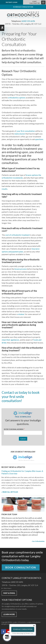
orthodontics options (17, 98)
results (5, 189)
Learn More (9, 614)
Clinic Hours (7, 588)
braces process (21, 269)
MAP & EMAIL (9, 593)
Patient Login (11, 2)
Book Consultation (21, 567)
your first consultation (26, 131)
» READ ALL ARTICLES (10, 492)
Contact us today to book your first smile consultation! (21, 397)
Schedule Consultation (23, 7)
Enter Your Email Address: (14, 429)
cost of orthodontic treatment (18, 235)
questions (39, 139)
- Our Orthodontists (38, 541)
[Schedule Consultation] (7, 637)
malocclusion (20, 134)
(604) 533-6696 (28, 21)
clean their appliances (10, 340)
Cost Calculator (35, 2)
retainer (21, 314)
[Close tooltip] (34, 626)
